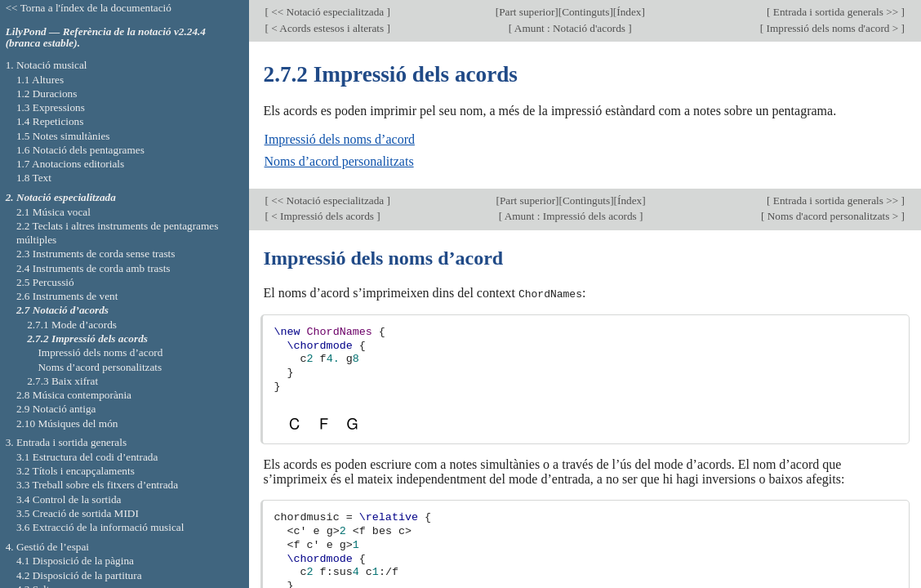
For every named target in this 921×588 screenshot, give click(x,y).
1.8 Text (34, 178)
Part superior (527, 12)
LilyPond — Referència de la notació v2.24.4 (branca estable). (106, 38)
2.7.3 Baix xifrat (62, 381)
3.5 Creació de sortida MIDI (78, 513)
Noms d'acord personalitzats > (832, 216)
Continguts (585, 12)
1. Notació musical (47, 65)
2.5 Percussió (45, 282)
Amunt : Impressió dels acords (571, 216)
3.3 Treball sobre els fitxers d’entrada (97, 485)
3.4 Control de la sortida (69, 499)
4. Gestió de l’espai (47, 547)
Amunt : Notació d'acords (570, 28)
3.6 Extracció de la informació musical (100, 527)
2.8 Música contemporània (74, 395)
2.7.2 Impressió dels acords (87, 339)
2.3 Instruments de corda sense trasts (96, 254)
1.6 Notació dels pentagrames (80, 150)
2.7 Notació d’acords (62, 310)
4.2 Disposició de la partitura (79, 575)
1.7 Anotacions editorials (70, 164)
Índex (629, 12)
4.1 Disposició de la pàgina (75, 561)
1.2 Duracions (47, 94)
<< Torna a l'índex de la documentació (89, 8)
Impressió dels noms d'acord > (832, 28)
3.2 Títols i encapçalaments (76, 471)
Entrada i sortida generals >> (835, 12)
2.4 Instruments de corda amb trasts (93, 268)
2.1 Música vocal (53, 212)
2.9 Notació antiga (56, 409)
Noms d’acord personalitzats (339, 161)
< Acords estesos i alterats (328, 28)
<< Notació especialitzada (328, 12)
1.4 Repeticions (50, 121)
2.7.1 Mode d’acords (72, 325)
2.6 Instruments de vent (67, 296)
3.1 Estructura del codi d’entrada (87, 457)
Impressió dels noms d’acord (340, 139)
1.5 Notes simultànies (63, 136)
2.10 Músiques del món (67, 423)
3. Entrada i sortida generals (66, 442)
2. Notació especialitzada (61, 197)
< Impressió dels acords (323, 216)
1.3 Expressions (51, 107)
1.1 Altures (40, 80)
